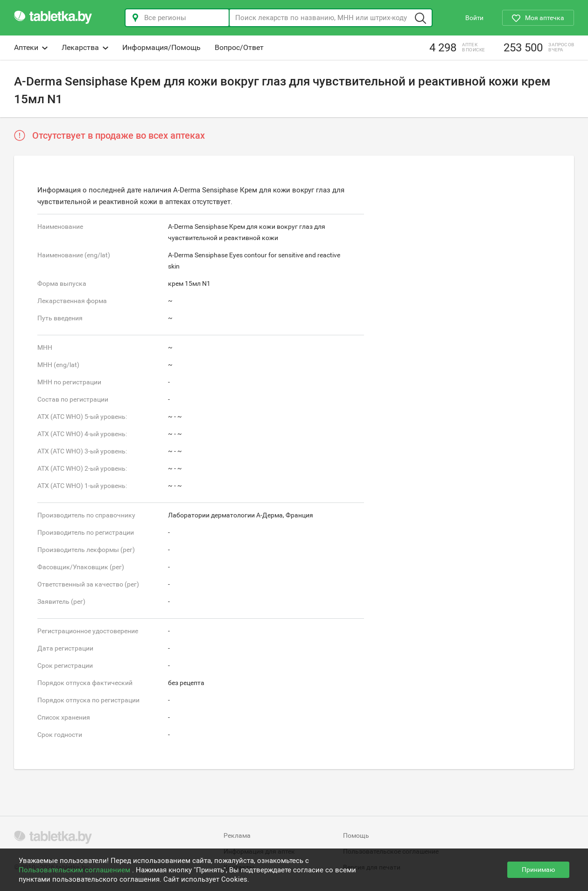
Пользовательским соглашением (75, 870)
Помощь (356, 835)
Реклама (237, 835)
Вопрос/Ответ (239, 47)
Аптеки (31, 47)
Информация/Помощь (161, 47)
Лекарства (85, 47)
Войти (474, 18)
